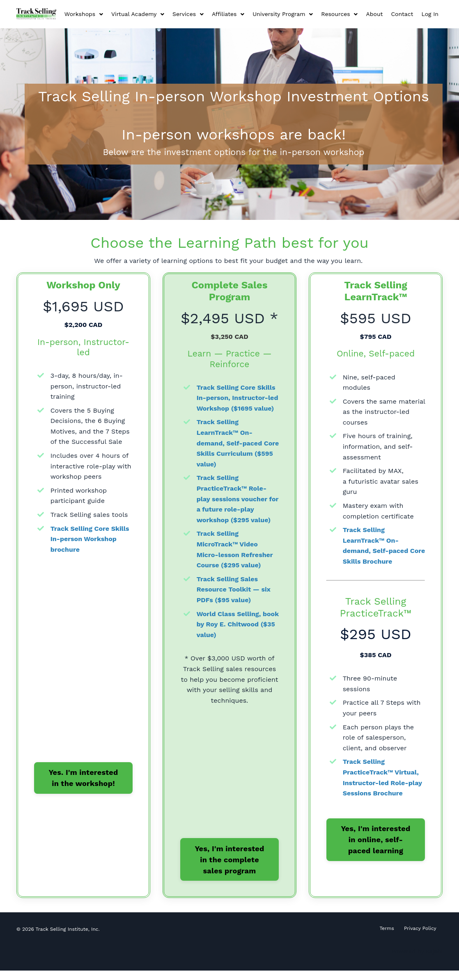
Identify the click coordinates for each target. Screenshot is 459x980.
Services (188, 14)
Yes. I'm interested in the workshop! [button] (83, 777)
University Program (283, 14)
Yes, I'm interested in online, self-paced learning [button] (375, 838)
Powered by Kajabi (417, 961)
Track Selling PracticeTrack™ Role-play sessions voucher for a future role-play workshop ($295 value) (234, 508)
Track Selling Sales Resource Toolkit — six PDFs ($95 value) (234, 599)
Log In (430, 14)
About (374, 14)
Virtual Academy (138, 14)
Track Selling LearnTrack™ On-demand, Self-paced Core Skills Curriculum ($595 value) (234, 452)
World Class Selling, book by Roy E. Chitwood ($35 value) (237, 633)
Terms (387, 938)
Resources (339, 14)
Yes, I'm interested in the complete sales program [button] (229, 869)
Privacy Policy (420, 938)
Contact (402, 14)
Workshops (84, 14)
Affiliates (228, 14)
